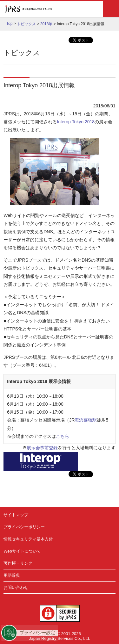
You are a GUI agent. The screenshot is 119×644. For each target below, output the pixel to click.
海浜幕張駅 (86, 420)
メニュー (111, 9)
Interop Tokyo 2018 (76, 122)
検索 (95, 9)
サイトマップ (16, 515)
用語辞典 (12, 575)
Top (9, 24)
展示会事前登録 (42, 448)
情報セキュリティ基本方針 (28, 539)
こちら (63, 436)
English (82, 9)
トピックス (26, 24)
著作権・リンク (18, 563)
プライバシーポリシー (24, 527)
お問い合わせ (16, 587)
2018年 (46, 24)
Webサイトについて (22, 551)
